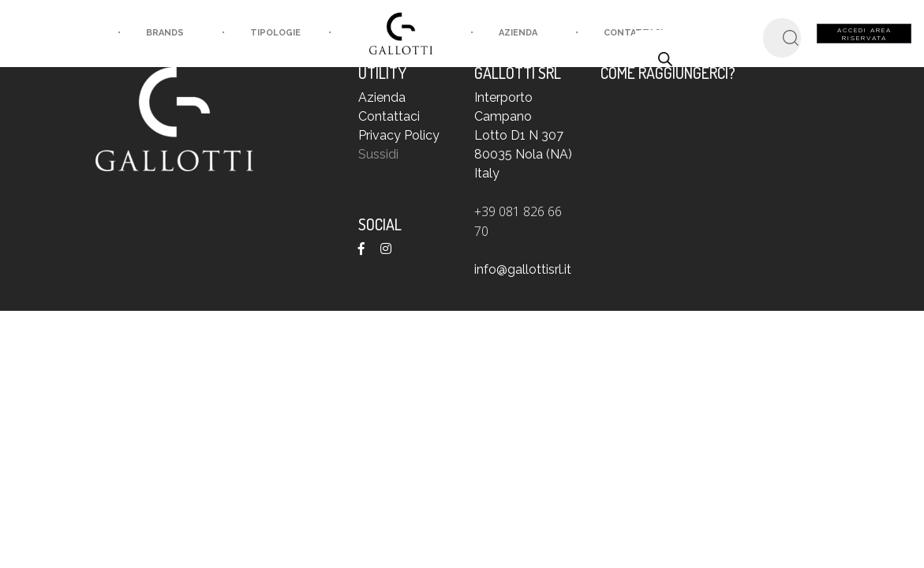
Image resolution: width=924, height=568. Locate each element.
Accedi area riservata (864, 34)
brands (138, 33)
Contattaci (389, 116)
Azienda (491, 33)
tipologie (277, 33)
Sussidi (378, 154)
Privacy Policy (399, 135)
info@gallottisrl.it (523, 269)
